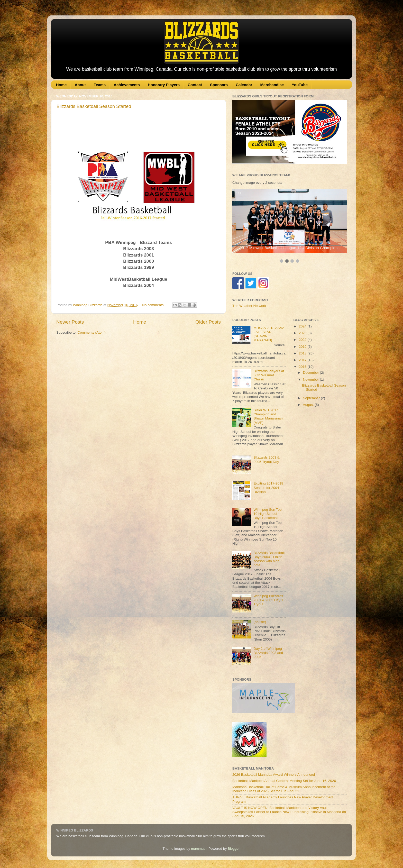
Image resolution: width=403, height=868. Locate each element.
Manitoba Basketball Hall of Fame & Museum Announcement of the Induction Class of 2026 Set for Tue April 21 (284, 789)
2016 (303, 367)
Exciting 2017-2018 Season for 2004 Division (268, 487)
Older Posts (208, 322)
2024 (303, 326)
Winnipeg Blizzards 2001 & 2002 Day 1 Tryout (268, 600)
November (312, 380)
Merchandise (272, 85)
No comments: (154, 305)
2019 (303, 347)
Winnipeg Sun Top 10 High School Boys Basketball (267, 514)
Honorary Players (164, 85)
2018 (303, 353)
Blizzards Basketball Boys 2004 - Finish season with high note (269, 559)
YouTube (300, 85)
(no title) (260, 622)
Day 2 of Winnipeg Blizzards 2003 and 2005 (268, 653)
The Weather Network (249, 306)
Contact (195, 85)
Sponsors (219, 85)
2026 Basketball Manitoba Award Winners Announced (274, 775)
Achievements (127, 85)
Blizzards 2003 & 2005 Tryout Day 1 (268, 459)
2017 (303, 360)
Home (61, 85)
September (312, 398)
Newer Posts (70, 322)
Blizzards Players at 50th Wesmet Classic (269, 375)
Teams (100, 85)
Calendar (244, 85)
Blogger (234, 849)
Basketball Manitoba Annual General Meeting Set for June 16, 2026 (284, 781)
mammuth (199, 849)
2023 (303, 333)
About (80, 85)
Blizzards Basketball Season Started (94, 106)
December (312, 373)
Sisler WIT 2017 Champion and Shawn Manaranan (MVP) (268, 416)
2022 (303, 340)
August (309, 405)
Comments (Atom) (92, 332)
